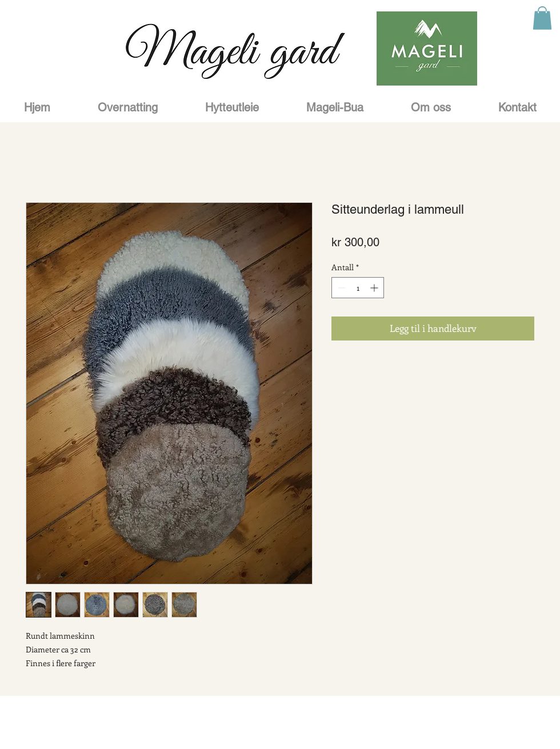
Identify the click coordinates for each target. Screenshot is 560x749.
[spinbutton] (358, 288)
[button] (542, 18)
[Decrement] (340, 288)
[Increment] (375, 288)
